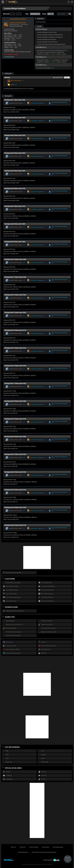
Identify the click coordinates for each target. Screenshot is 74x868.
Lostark (8, 2)
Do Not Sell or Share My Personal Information (44, 852)
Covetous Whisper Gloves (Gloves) (47, 42)
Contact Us (23, 847)
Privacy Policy (45, 847)
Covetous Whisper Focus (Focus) (47, 32)
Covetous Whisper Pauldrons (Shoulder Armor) (51, 44)
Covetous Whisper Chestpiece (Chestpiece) (50, 37)
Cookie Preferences (23, 852)
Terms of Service (34, 847)
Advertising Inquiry (58, 847)
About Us (13, 847)
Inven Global (13, 2)
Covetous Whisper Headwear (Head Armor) (50, 35)
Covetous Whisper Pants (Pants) (47, 39)
